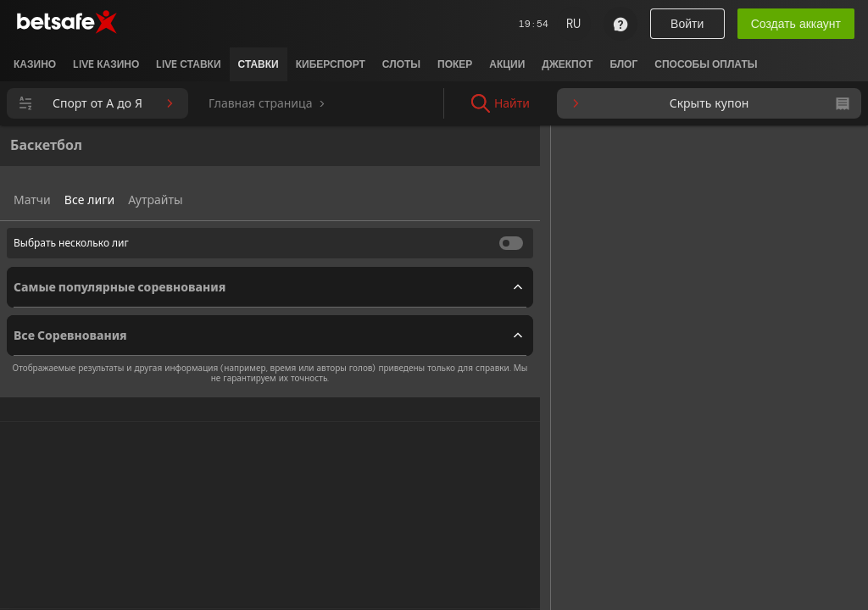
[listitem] (35, 64)
